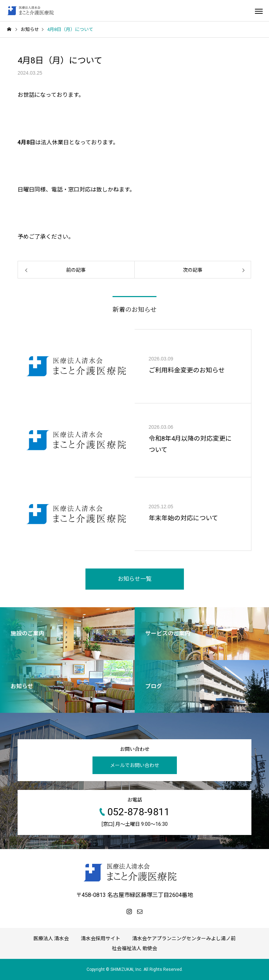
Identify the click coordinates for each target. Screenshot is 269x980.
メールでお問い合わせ (135, 765)
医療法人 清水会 (51, 938)
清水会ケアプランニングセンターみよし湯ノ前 (184, 938)
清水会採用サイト (101, 938)
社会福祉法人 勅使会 (134, 948)
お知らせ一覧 (135, 579)
